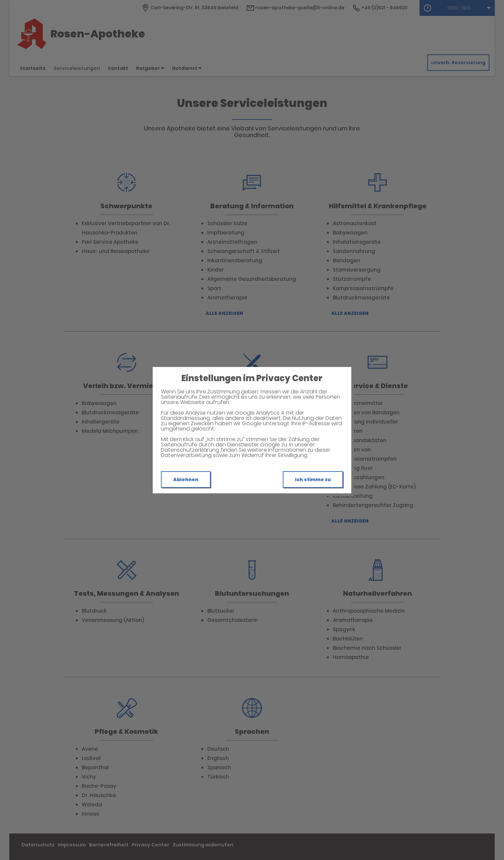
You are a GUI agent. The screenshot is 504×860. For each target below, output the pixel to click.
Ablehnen (186, 480)
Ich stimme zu (313, 480)
